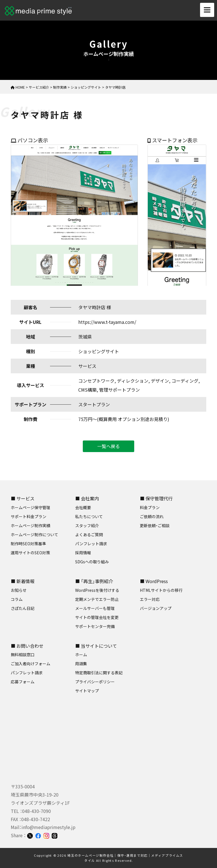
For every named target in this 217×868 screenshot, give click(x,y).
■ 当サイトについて (96, 646)
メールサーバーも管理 (95, 608)
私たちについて (89, 516)
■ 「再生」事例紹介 (94, 581)
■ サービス (23, 498)
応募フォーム (23, 682)
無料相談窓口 (23, 655)
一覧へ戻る (108, 446)
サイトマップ (87, 691)
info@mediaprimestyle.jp (48, 827)
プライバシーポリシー (95, 682)
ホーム (81, 655)
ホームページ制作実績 (31, 525)
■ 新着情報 (23, 581)
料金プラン (150, 507)
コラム (17, 599)
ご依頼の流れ (152, 516)
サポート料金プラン (29, 516)
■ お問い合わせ (27, 646)
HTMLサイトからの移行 (161, 590)
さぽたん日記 (23, 608)
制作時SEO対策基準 (28, 544)
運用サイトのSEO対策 (30, 553)
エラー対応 (150, 599)
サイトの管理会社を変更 (97, 617)
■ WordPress (154, 581)
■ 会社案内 (87, 498)
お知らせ (19, 590)
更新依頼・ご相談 (155, 525)
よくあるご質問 (89, 535)
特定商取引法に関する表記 (99, 673)
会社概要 (83, 507)
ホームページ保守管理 (31, 507)
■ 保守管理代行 (156, 498)
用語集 (81, 664)
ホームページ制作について (34, 535)
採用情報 (83, 553)
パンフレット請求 (91, 544)
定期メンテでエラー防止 (97, 599)
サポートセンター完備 (95, 626)
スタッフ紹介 (87, 525)
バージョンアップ (156, 608)
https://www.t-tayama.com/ (107, 322)
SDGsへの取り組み (92, 562)
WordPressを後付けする (97, 590)
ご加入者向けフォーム (31, 664)
